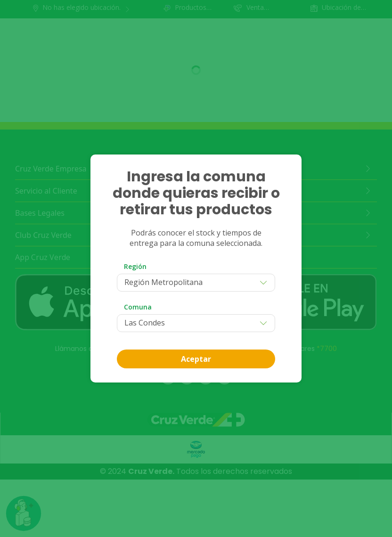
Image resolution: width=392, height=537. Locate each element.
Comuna (138, 307)
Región (135, 266)
